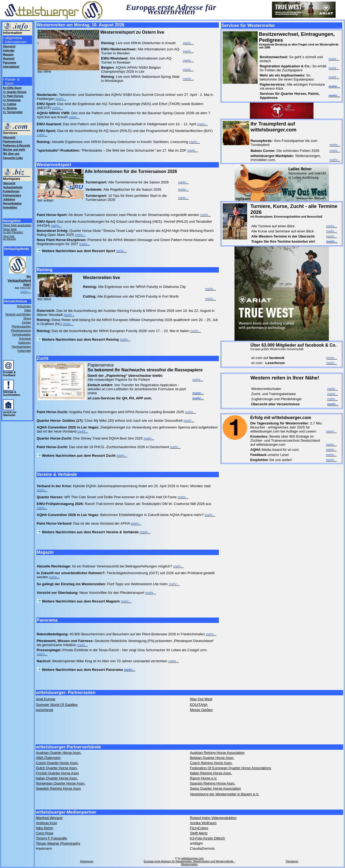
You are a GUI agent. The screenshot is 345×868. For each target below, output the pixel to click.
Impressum (87, 861)
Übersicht (9, 137)
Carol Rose (45, 833)
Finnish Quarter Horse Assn (57, 773)
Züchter (26, 323)
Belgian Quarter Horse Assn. (212, 758)
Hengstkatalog (12, 203)
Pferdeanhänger (21, 347)
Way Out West (201, 699)
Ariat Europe (46, 699)
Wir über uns (11, 154)
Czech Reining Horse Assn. (211, 763)
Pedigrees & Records (17, 146)
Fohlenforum (11, 191)
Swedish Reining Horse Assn (58, 788)
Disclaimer (292, 861)
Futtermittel (24, 351)
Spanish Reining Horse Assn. (213, 783)
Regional (9, 59)
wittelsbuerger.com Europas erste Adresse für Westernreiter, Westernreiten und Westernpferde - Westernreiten (189, 861)
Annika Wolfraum (203, 823)
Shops (27, 318)
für (15, 92)
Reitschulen (24, 306)
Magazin (8, 55)
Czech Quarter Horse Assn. (57, 763)
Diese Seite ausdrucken (17, 225)
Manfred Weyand (49, 818)
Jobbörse (9, 199)
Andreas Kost (46, 823)
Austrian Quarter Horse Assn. (59, 753)
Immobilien (10, 208)
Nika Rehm (44, 828)
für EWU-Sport (12, 88)
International (11, 67)
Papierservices (13, 142)
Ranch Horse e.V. (204, 778)
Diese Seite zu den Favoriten (13, 231)
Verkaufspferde (13, 187)
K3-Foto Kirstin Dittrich (208, 838)
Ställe (28, 310)
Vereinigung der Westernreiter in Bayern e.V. (225, 794)
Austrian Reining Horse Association (217, 753)
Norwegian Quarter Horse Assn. (61, 783)
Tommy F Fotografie (51, 838)
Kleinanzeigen (12, 195)
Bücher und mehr (14, 150)
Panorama (9, 63)
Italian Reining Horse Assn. (211, 773)
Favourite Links (13, 158)
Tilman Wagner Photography (58, 843)
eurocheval (44, 710)
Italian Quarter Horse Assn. (57, 778)
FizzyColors (199, 828)
